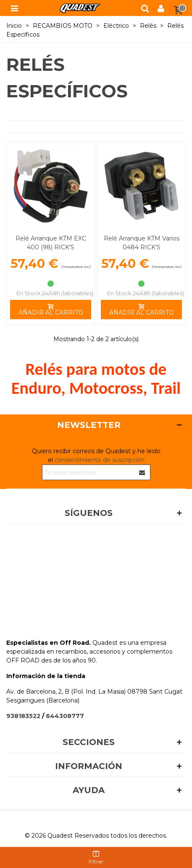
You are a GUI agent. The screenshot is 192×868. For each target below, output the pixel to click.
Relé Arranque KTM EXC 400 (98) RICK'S (51, 243)
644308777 (65, 716)
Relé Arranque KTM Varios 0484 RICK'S (142, 243)
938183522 (23, 716)
